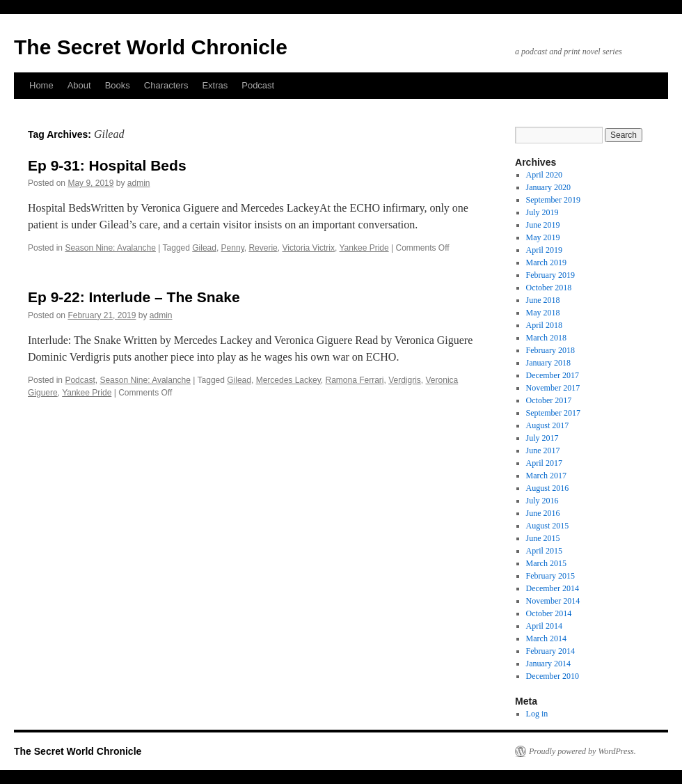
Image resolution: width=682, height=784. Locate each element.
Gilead (204, 248)
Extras (215, 85)
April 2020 (544, 175)
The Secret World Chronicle (151, 47)
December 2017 (553, 375)
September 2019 (553, 200)
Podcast (258, 85)
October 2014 (549, 613)
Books (118, 85)
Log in (537, 714)
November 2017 (553, 388)
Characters (166, 85)
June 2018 (543, 300)
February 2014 (550, 651)
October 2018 (549, 288)
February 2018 (550, 350)
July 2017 (542, 438)
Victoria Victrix (308, 248)
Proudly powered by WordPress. (582, 751)
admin (139, 183)
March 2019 (546, 262)
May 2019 (543, 237)
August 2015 (548, 526)
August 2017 (548, 425)
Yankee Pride (364, 248)
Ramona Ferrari (354, 380)
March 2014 (546, 638)
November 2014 (553, 601)
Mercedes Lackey (288, 380)
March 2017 (546, 476)
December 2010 (553, 676)
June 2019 (543, 225)
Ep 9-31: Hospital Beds (107, 165)
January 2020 (548, 187)
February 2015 (550, 576)
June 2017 (543, 450)
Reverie (263, 248)
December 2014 (553, 588)
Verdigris (405, 380)
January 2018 (548, 363)
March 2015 (546, 563)
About (79, 85)
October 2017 (549, 400)
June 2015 (543, 538)
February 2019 (550, 275)
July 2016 (542, 501)
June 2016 (543, 513)
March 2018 (546, 338)
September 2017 (553, 413)
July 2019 (542, 212)
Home (41, 85)
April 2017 (544, 463)
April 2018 (544, 325)
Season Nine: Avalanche (110, 248)
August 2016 (548, 488)
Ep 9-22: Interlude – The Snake (134, 297)
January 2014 (548, 664)
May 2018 (543, 313)
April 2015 (544, 551)
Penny (233, 248)
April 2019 (544, 250)
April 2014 (544, 626)
